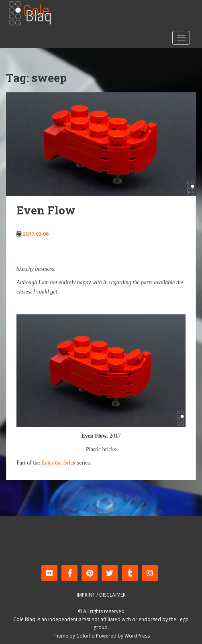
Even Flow (46, 210)
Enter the (52, 463)
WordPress (137, 636)
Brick (69, 463)
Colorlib (86, 636)
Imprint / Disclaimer (101, 595)
